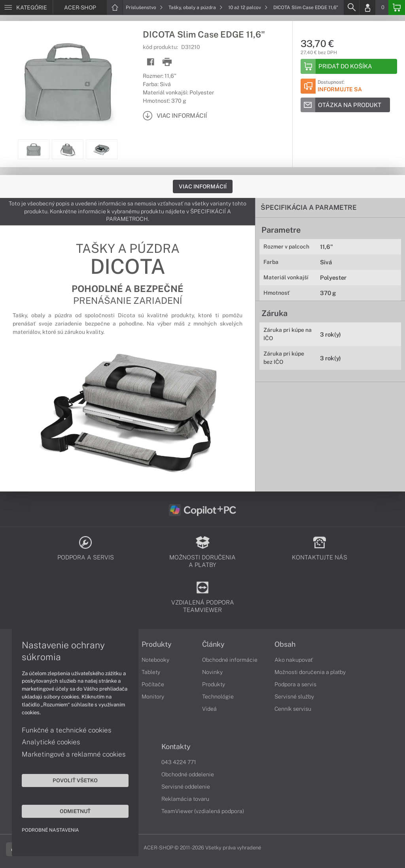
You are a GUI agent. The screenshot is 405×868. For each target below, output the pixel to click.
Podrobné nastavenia (50, 830)
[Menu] (26, 8)
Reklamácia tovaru (185, 799)
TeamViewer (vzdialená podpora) (203, 811)
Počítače (153, 684)
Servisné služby (294, 697)
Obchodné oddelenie (188, 774)
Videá (209, 709)
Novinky (212, 672)
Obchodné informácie (230, 660)
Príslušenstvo (144, 8)
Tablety (151, 672)
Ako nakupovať (294, 660)
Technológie (218, 697)
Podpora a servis (295, 684)
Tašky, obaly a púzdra (196, 8)
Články (213, 644)
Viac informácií (203, 186)
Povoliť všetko (75, 780)
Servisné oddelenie (186, 787)
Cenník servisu (293, 709)
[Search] (351, 8)
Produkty (157, 644)
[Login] (367, 8)
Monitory (153, 697)
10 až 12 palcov (248, 8)
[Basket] (397, 8)
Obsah (285, 644)
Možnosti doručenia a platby (310, 672)
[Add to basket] (349, 66)
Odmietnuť (75, 811)
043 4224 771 (179, 762)
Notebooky (155, 660)
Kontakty (176, 747)
